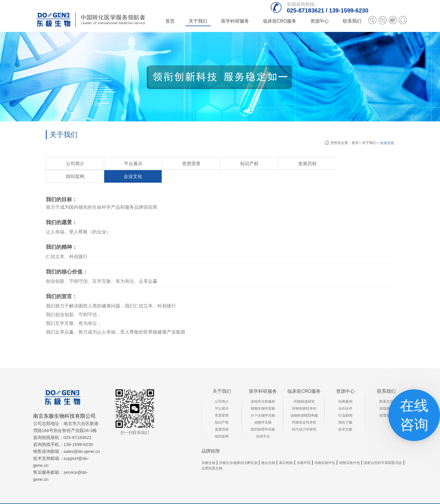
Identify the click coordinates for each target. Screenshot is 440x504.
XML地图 (369, 497)
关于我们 (369, 143)
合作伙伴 (345, 396)
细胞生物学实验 (263, 396)
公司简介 (66, 164)
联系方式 (386, 389)
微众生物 (268, 450)
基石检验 (286, 450)
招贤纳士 (386, 403)
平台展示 (107, 164)
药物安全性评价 (304, 410)
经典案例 (345, 389)
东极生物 (208, 450)
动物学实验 (263, 410)
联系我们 (386, 378)
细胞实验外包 (349, 450)
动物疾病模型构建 (304, 403)
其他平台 (263, 424)
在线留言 (386, 396)
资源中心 (345, 378)
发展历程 (229, 164)
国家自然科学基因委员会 (383, 450)
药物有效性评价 (304, 396)
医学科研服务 (263, 378)
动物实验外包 (325, 450)
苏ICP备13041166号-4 (339, 497)
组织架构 (270, 164)
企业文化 (387, 143)
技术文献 (345, 417)
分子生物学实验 (263, 403)
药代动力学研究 (304, 417)
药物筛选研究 (304, 389)
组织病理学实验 (263, 417)
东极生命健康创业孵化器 (238, 450)
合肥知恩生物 (212, 456)
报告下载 (345, 410)
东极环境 (304, 450)
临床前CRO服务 (304, 378)
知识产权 (188, 164)
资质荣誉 (148, 164)
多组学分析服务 (263, 389)
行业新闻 (345, 403)
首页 (170, 21)
